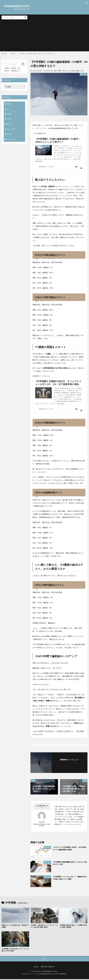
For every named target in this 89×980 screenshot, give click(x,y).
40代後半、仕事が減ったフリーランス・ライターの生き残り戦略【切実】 (44, 926)
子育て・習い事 (11, 131)
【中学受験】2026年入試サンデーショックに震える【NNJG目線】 (15, 950)
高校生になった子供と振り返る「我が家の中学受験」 (15, 926)
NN (19, 68)
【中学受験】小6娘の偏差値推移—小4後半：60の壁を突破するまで (37, 53)
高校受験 (9, 104)
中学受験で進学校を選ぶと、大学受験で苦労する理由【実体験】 (74, 926)
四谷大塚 (13, 68)
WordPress (64, 974)
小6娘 (81, 71)
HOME (5, 53)
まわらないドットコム (51, 972)
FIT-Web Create (44, 974)
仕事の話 (9, 136)
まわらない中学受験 (69, 71)
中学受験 (13, 53)
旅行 (8, 109)
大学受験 (9, 115)
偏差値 (77, 71)
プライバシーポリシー (48, 967)
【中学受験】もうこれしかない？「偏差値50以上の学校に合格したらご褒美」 (69, 878)
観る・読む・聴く (12, 142)
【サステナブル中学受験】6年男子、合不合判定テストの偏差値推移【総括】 (70, 848)
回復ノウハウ (11, 126)
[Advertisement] (44, 35)
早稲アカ (7, 71)
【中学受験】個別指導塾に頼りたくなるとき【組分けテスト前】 (69, 863)
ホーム (36, 967)
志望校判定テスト (16, 71)
